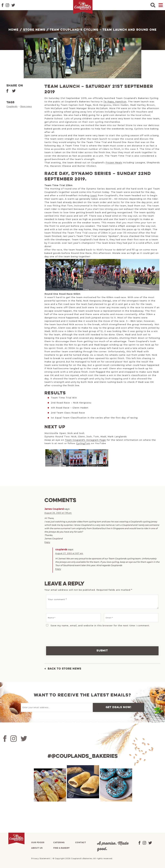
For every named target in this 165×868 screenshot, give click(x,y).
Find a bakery (62, 848)
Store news (26, 106)
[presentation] (67, 634)
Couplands (12, 106)
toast (94, 195)
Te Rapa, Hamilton (115, 102)
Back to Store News (65, 668)
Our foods (38, 842)
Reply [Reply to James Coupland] (47, 542)
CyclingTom (83, 443)
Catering (59, 842)
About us (37, 848)
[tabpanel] (50, 784)
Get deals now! (119, 707)
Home (14, 30)
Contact (81, 842)
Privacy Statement (41, 858)
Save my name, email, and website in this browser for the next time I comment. (100, 625)
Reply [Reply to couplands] (58, 569)
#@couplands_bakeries (82, 756)
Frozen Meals (114, 162)
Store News (34, 30)
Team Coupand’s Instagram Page (85, 440)
